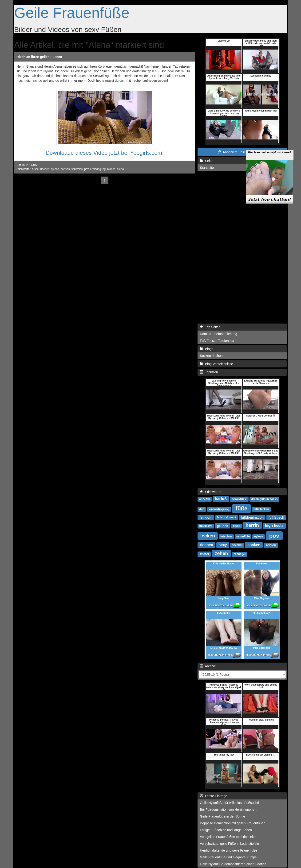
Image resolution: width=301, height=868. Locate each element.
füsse (35, 169)
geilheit (223, 526)
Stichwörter (211, 492)
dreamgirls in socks (264, 499)
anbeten (205, 499)
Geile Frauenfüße (72, 13)
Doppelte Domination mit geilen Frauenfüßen (233, 823)
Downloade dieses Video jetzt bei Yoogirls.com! (105, 153)
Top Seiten (210, 327)
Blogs (207, 349)
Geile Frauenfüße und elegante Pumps (228, 857)
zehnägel (240, 554)
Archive (208, 666)
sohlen (271, 545)
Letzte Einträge (214, 796)
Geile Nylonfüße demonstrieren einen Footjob (233, 864)
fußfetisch (276, 517)
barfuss (65, 169)
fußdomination (252, 517)
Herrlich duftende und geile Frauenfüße (229, 850)
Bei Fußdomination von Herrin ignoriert (228, 810)
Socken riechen (211, 356)
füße (242, 508)
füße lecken (261, 509)
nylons (55, 169)
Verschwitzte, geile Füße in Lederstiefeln (229, 844)
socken (254, 545)
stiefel (204, 554)
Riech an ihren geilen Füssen (39, 57)
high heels (274, 526)
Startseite (207, 168)
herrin (252, 525)
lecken (208, 536)
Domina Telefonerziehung (219, 334)
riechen (45, 169)
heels (237, 526)
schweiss (77, 169)
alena (120, 169)
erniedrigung (98, 169)
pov (86, 169)
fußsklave (206, 526)
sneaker (237, 545)
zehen (221, 553)
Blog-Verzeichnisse (216, 364)
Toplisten (209, 372)
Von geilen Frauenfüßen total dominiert (228, 837)
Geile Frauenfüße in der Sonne (222, 816)
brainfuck (239, 499)
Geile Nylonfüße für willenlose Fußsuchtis (230, 803)
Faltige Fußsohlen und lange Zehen (226, 830)
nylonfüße (243, 536)
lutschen (226, 536)
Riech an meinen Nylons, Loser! (269, 145)
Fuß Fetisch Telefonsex (217, 341)
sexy (223, 545)
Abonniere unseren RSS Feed (242, 152)
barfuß (221, 499)
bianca (111, 169)
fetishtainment (226, 517)
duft (202, 509)
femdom (206, 517)
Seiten (207, 161)
